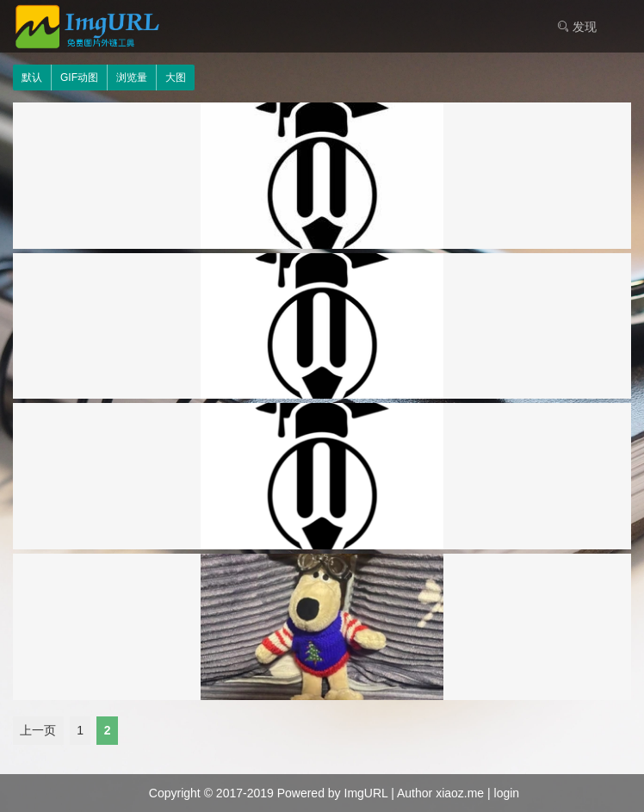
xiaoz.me (460, 793)
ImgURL (366, 793)
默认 (32, 77)
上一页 (38, 731)
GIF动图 (79, 77)
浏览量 (132, 77)
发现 (577, 27)
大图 (176, 77)
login (507, 793)
